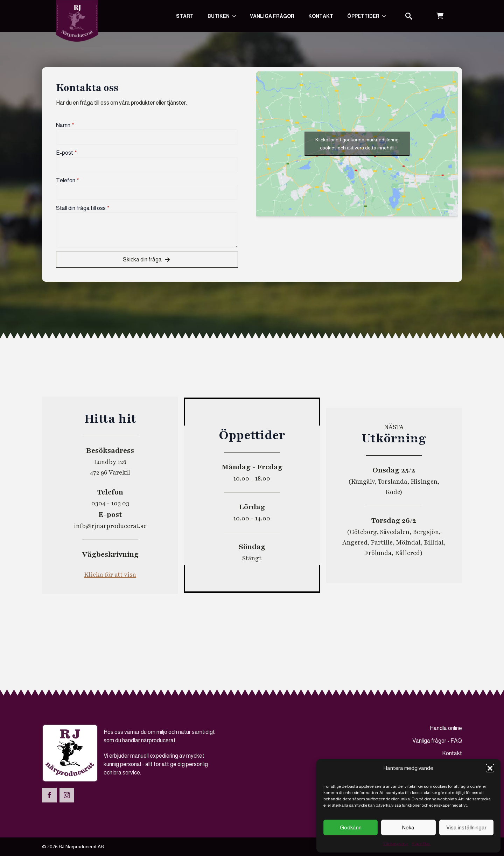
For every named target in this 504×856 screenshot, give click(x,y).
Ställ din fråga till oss (83, 208)
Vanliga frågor (272, 16)
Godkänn (351, 827)
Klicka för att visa (110, 575)
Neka (408, 827)
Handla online (446, 728)
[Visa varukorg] (440, 16)
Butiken (219, 16)
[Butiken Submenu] (236, 16)
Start (185, 16)
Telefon (68, 181)
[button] (490, 768)
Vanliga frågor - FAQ (437, 741)
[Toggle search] (409, 16)
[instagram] (67, 795)
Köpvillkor (421, 843)
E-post (66, 153)
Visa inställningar (466, 827)
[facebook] (49, 795)
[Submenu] (386, 16)
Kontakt (321, 16)
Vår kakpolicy (395, 843)
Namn (65, 125)
